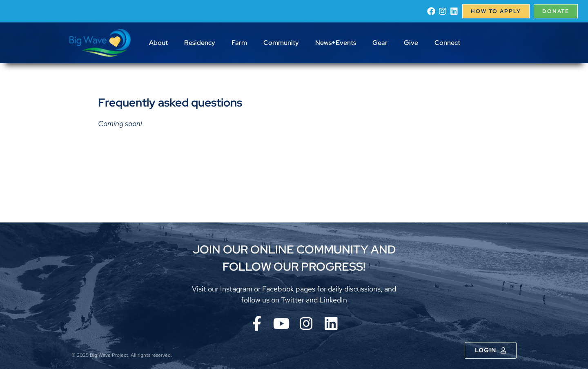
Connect (447, 43)
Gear (380, 43)
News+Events (336, 43)
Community (281, 43)
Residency (200, 43)
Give (411, 43)
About (158, 43)
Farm (239, 43)
